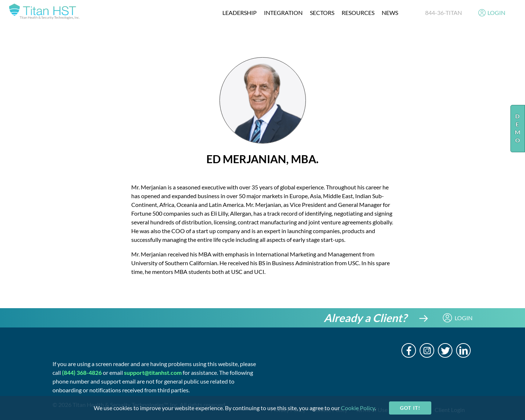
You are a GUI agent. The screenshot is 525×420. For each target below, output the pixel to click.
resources (358, 13)
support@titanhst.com (153, 372)
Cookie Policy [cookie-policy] (358, 408)
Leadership (240, 13)
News (390, 13)
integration (283, 13)
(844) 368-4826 (82, 372)
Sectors (322, 13)
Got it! (410, 408)
